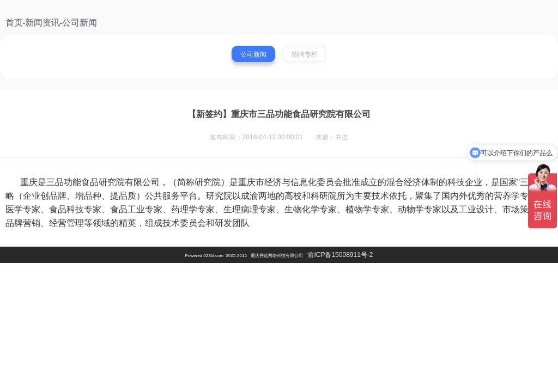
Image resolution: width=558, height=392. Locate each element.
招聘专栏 (305, 54)
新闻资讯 (43, 23)
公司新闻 (80, 23)
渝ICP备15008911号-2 (340, 255)
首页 (14, 23)
